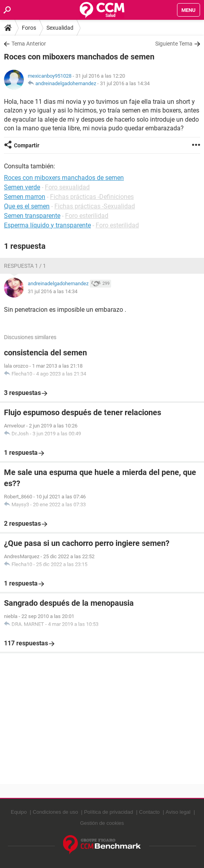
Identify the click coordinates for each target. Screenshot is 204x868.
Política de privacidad (109, 812)
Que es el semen (27, 206)
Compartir (27, 145)
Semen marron (25, 197)
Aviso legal (178, 812)
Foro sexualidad (67, 187)
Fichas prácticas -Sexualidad (95, 206)
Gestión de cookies (102, 823)
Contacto (149, 812)
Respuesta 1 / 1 (25, 266)
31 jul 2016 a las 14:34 (125, 83)
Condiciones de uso (55, 812)
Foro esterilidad (87, 216)
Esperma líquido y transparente (47, 225)
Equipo (19, 812)
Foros (29, 28)
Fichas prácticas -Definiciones (92, 197)
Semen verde (22, 187)
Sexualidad (60, 28)
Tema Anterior (29, 44)
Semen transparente (32, 216)
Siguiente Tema (174, 44)
